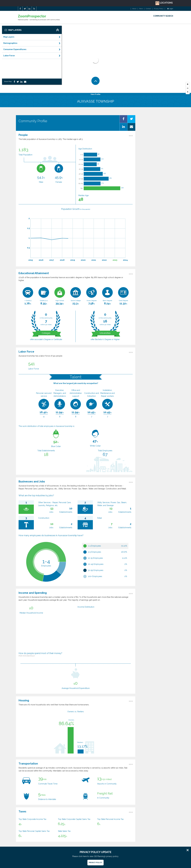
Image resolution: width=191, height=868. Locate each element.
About (134, 9)
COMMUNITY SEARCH (163, 16)
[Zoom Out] (188, 88)
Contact (148, 9)
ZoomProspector (32, 16)
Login (170, 9)
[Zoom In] (188, 84)
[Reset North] (188, 92)
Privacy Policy (159, 9)
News (141, 9)
